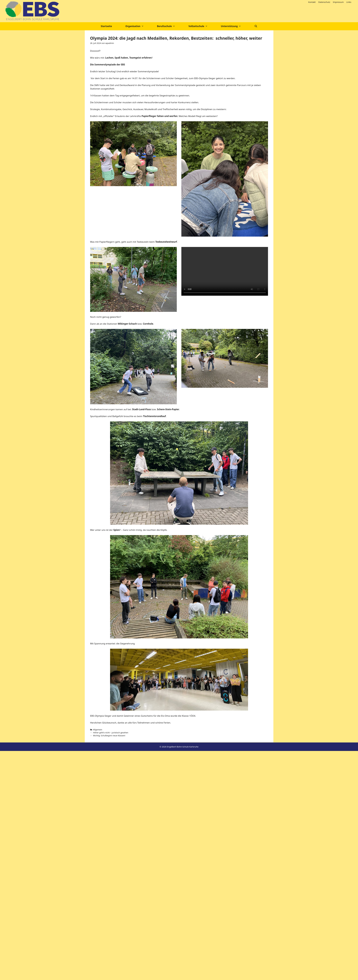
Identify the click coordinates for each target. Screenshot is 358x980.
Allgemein (98, 730)
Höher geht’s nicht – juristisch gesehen (111, 733)
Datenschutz (324, 2)
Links (349, 2)
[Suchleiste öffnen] (256, 26)
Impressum (338, 2)
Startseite (106, 26)
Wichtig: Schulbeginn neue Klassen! (109, 736)
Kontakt (312, 2)
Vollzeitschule (201, 26)
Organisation (138, 26)
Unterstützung (234, 26)
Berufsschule (169, 26)
